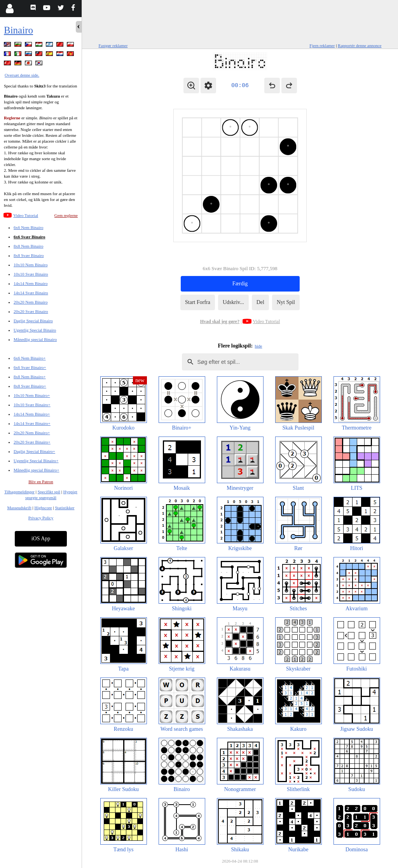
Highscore (43, 508)
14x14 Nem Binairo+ (32, 414)
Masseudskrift (19, 508)
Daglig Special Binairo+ (34, 451)
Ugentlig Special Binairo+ (36, 461)
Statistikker (65, 508)
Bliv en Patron (41, 482)
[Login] (10, 9)
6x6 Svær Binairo (30, 237)
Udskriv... (233, 302)
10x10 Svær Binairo (31, 274)
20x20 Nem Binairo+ (32, 433)
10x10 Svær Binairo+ (32, 405)
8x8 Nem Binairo (28, 246)
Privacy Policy (41, 518)
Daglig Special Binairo (33, 321)
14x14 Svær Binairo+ (32, 423)
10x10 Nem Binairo (31, 265)
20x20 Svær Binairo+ (32, 442)
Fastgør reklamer (113, 45)
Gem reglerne (66, 215)
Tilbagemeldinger (19, 492)
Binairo (18, 30)
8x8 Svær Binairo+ (30, 386)
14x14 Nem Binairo (31, 283)
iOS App (41, 539)
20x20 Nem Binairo (31, 302)
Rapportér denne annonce (360, 45)
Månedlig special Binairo (35, 339)
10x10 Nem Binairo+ (32, 395)
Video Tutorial (26, 215)
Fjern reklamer (322, 45)
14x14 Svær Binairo (31, 293)
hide (259, 346)
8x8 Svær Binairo (29, 255)
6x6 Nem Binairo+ (30, 358)
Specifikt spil (49, 492)
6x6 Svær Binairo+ (30, 367)
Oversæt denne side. (22, 75)
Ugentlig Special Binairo (35, 330)
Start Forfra (198, 302)
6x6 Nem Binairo (28, 227)
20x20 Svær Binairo (31, 311)
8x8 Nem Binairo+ (30, 377)
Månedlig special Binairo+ (36, 470)
